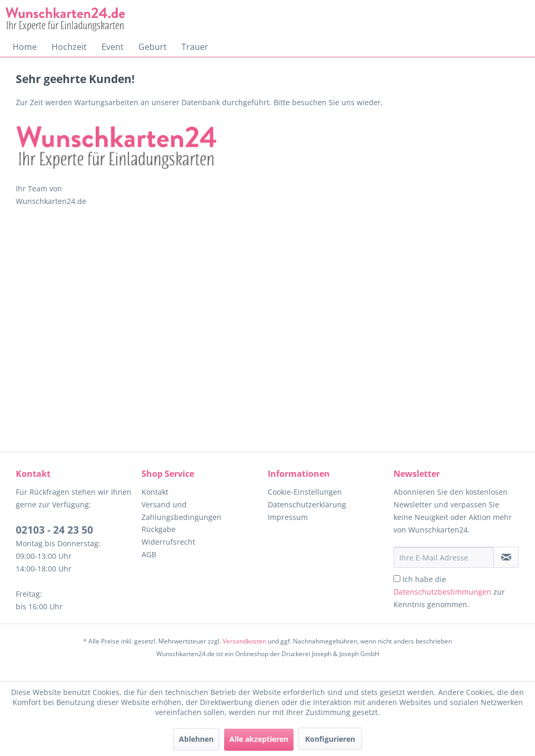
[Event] (113, 47)
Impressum (288, 517)
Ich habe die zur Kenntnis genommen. (449, 592)
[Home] (25, 47)
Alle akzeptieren (259, 739)
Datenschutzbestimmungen (442, 592)
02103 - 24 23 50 (54, 530)
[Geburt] (153, 47)
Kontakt (155, 492)
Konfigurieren (330, 739)
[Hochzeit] (69, 47)
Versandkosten (244, 641)
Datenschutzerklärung (307, 504)
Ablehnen (196, 739)
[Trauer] (195, 47)
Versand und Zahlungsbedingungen (181, 511)
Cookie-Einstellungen (305, 492)
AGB (149, 554)
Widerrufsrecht (168, 542)
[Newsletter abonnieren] (506, 557)
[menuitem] (25, 47)
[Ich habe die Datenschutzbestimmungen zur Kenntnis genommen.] (397, 579)
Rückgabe (159, 529)
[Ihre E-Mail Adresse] (444, 557)
